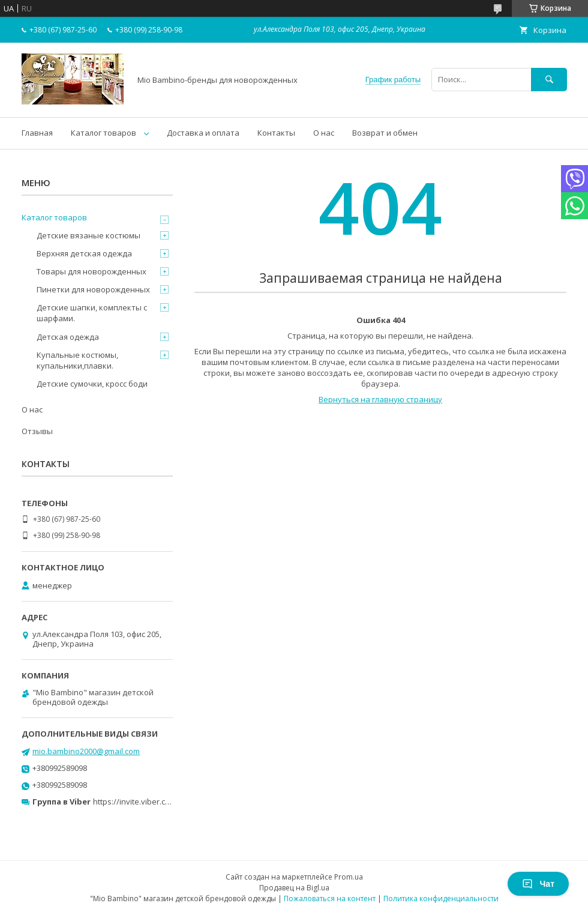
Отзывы (37, 431)
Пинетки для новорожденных (93, 289)
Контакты (276, 133)
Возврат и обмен (385, 133)
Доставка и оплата (203, 133)
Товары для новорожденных (91, 271)
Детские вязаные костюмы (88, 235)
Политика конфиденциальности (441, 898)
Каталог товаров (103, 133)
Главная (37, 133)
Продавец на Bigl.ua (294, 888)
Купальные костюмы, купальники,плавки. (77, 360)
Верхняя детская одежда (84, 253)
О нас (324, 133)
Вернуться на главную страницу (380, 399)
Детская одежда (68, 337)
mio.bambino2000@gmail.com (86, 751)
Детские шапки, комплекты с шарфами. (92, 313)
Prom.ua (349, 877)
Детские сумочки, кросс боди (92, 384)
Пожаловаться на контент (330, 898)
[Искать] (549, 80)
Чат (538, 884)
